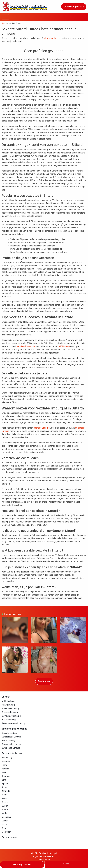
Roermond (6, 776)
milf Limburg (64, 346)
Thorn (4, 765)
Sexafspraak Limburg (11, 737)
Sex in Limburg (8, 740)
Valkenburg (7, 758)
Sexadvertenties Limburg (13, 723)
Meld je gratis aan (74, 7)
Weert (4, 795)
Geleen (5, 821)
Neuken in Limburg (10, 708)
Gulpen (5, 806)
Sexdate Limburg (9, 733)
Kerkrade (6, 791)
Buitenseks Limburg (11, 748)
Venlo (4, 813)
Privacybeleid (44, 860)
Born (4, 780)
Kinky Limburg (8, 705)
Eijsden (5, 784)
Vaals (4, 798)
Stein (4, 828)
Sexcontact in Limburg (12, 744)
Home (4, 23)
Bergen (5, 802)
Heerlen (5, 769)
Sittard (5, 810)
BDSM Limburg (9, 720)
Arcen (4, 787)
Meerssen (6, 832)
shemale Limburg (42, 428)
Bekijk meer (44, 681)
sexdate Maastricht (26, 346)
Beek (4, 772)
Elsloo (4, 824)
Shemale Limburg (10, 712)
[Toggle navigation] (5, 17)
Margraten (6, 761)
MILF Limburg (8, 701)
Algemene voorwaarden (44, 857)
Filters (66, 864)
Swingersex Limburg (11, 716)
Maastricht (6, 817)
